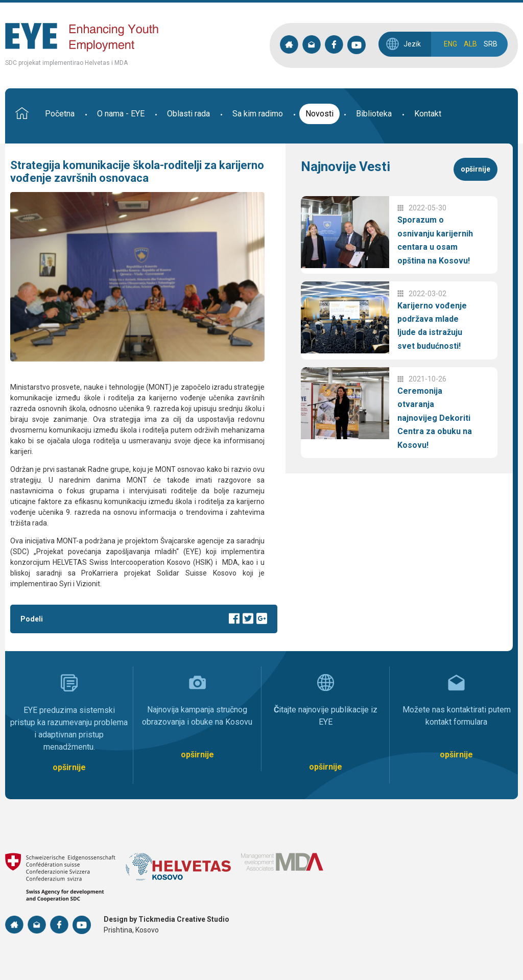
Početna (60, 114)
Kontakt (428, 114)
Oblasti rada (188, 114)
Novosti (319, 114)
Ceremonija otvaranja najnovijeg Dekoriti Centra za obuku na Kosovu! (435, 418)
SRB (491, 44)
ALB (470, 44)
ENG (450, 44)
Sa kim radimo (258, 114)
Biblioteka (374, 114)
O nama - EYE (121, 114)
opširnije (476, 169)
